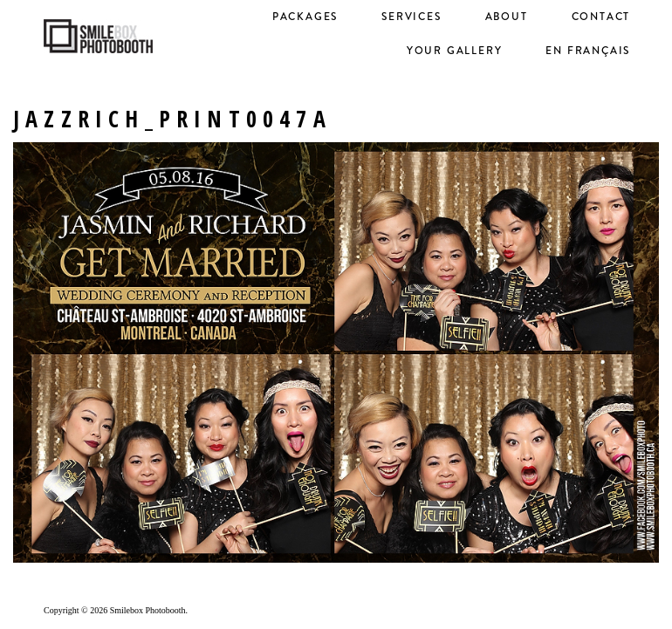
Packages (305, 17)
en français (588, 51)
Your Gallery (455, 51)
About (507, 17)
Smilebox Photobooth (148, 610)
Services (411, 17)
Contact (601, 17)
